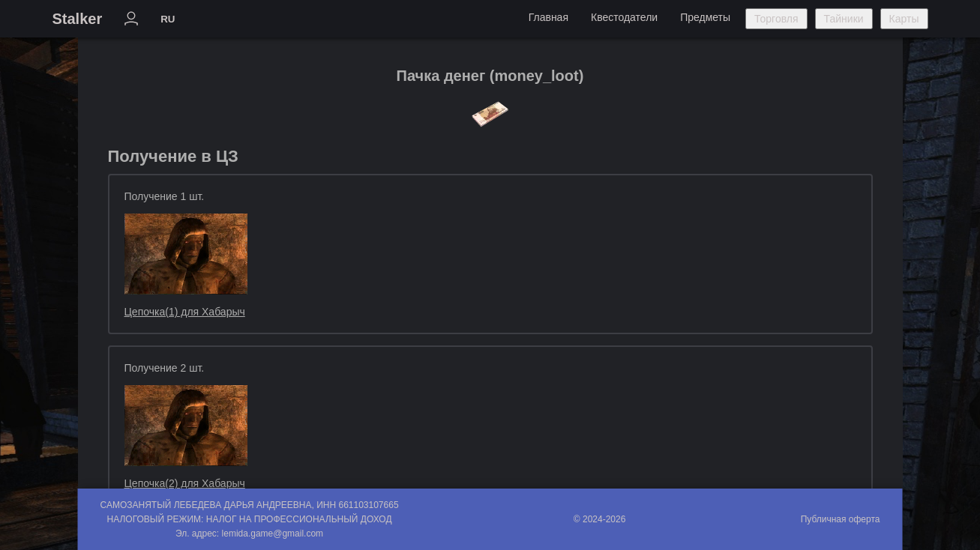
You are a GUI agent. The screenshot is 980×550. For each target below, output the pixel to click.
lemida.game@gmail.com (273, 534)
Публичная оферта (841, 519)
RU (168, 19)
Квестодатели (624, 17)
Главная (548, 17)
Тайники (844, 19)
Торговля (776, 19)
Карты (904, 19)
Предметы (705, 17)
